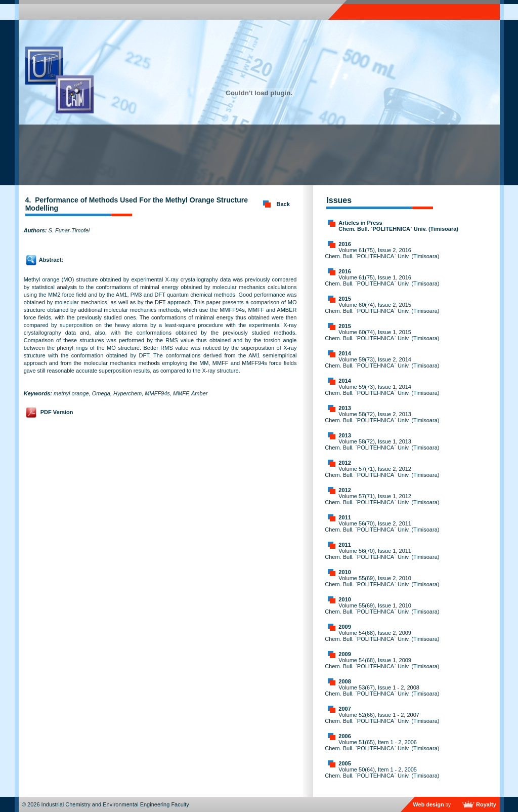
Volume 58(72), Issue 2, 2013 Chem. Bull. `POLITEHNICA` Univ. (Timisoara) (382, 417)
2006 (344, 736)
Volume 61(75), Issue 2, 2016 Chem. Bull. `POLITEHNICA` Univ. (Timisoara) (382, 253)
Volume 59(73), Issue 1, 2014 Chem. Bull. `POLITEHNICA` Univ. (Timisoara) (382, 390)
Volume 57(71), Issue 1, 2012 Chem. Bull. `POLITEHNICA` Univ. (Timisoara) (382, 499)
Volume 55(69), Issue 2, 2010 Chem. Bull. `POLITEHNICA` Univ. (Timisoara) (382, 581)
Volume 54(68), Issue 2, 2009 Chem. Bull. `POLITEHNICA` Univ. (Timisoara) (382, 636)
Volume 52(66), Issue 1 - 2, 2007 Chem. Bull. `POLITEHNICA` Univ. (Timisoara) (382, 718)
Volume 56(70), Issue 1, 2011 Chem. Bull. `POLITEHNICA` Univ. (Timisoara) (382, 554)
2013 (344, 408)
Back (283, 204)
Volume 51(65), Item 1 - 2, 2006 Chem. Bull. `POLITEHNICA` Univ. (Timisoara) (382, 745)
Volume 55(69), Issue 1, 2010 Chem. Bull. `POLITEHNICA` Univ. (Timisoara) (382, 608)
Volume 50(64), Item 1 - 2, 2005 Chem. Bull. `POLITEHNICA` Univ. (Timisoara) (382, 773)
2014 (344, 353)
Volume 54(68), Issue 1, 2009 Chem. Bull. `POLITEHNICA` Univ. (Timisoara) (382, 663)
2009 (344, 627)
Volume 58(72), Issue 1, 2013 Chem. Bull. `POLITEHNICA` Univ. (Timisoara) (382, 444)
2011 (344, 517)
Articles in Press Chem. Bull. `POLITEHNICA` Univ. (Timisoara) (398, 226)
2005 (344, 763)
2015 (344, 299)
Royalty (486, 804)
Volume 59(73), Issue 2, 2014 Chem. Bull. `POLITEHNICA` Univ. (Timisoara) (382, 362)
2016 (344, 244)
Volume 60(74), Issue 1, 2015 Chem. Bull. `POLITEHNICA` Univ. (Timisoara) (382, 335)
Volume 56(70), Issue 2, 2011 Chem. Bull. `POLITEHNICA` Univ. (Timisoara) (382, 526)
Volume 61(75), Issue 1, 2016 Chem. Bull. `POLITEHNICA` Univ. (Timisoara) (382, 280)
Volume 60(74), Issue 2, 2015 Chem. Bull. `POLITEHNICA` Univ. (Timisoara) (382, 308)
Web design (428, 804)
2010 (344, 572)
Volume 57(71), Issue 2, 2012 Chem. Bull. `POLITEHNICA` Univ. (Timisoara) (382, 472)
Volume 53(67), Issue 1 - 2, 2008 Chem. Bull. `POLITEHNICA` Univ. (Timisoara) (382, 691)
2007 (344, 709)
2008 (344, 681)
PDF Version (57, 412)
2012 (344, 463)
